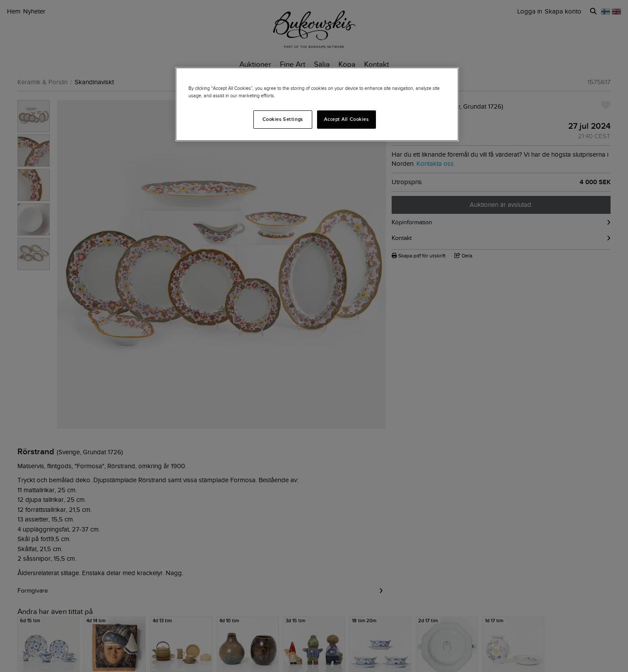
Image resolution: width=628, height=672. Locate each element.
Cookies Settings (283, 119)
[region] (317, 104)
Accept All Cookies (346, 119)
